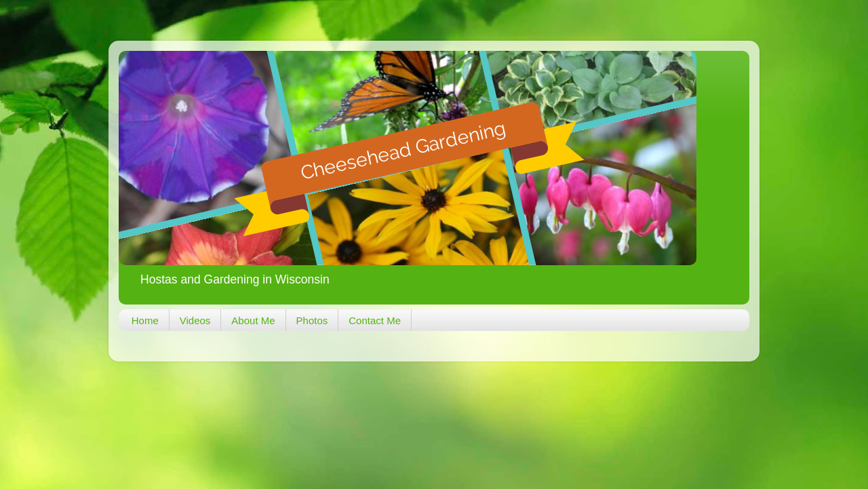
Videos (195, 320)
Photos (312, 320)
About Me (253, 320)
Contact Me (375, 320)
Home (145, 320)
